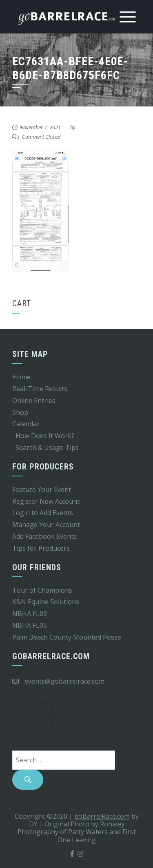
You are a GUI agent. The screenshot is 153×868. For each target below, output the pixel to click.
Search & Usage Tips (47, 447)
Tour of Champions (42, 590)
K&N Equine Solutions (46, 602)
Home (21, 377)
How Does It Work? (45, 436)
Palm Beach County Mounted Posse (67, 637)
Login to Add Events (43, 513)
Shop (20, 412)
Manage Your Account (46, 525)
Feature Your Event (42, 489)
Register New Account (46, 501)
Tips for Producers (41, 548)
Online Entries (34, 401)
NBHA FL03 (30, 613)
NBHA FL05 (30, 625)
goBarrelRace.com (102, 816)
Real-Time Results (40, 389)
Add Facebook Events (44, 536)
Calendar (26, 424)
